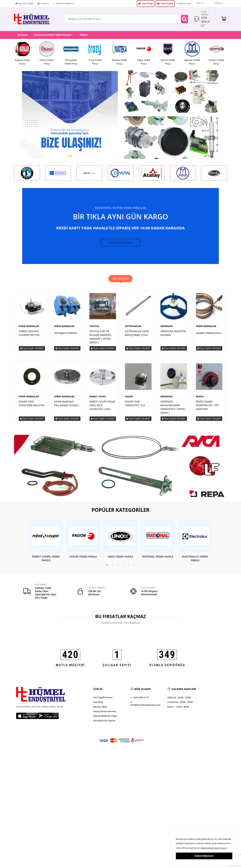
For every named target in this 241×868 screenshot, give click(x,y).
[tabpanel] (46, 544)
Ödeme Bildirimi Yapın (105, 719)
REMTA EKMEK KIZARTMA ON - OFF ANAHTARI (207, 408)
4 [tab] (123, 568)
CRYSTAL (94, 329)
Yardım (43, 3)
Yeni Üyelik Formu (103, 700)
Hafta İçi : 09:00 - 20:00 (179, 700)
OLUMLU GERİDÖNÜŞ (167, 668)
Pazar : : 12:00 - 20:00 (178, 709)
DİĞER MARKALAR (29, 329)
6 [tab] (134, 568)
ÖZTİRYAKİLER (133, 329)
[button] (70, 156)
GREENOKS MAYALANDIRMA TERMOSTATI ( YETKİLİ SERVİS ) (173, 410)
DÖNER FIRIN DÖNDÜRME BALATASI (32, 406)
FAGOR (129, 399)
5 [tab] (128, 568)
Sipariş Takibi (25, 3)
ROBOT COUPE (98, 399)
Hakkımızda (184, 3)
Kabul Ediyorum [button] (204, 856)
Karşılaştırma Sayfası (104, 723)
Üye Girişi (146, 3)
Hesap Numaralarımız (105, 714)
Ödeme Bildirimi (63, 3)
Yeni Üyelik (165, 3)
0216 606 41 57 (206, 22)
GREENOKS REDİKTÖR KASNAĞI (173, 336)
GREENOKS (167, 329)
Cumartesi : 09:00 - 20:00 (180, 705)
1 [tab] (107, 568)
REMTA (200, 399)
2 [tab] (113, 568)
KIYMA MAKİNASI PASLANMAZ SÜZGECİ (66, 406)
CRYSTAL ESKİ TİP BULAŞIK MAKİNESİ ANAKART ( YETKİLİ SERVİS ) (100, 339)
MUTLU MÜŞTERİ (70, 668)
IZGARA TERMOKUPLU (209, 336)
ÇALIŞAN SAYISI (117, 668)
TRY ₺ (201, 3)
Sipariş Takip (100, 709)
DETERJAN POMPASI (65, 336)
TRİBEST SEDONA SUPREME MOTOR (29, 336)
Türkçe (217, 3)
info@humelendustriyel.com (145, 706)
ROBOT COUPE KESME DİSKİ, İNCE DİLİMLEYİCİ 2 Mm (102, 408)
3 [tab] (118, 568)
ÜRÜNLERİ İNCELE (121, 244)
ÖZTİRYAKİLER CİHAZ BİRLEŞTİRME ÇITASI (137, 336)
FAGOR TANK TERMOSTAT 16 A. (135, 406)
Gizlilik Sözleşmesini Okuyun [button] (214, 848)
